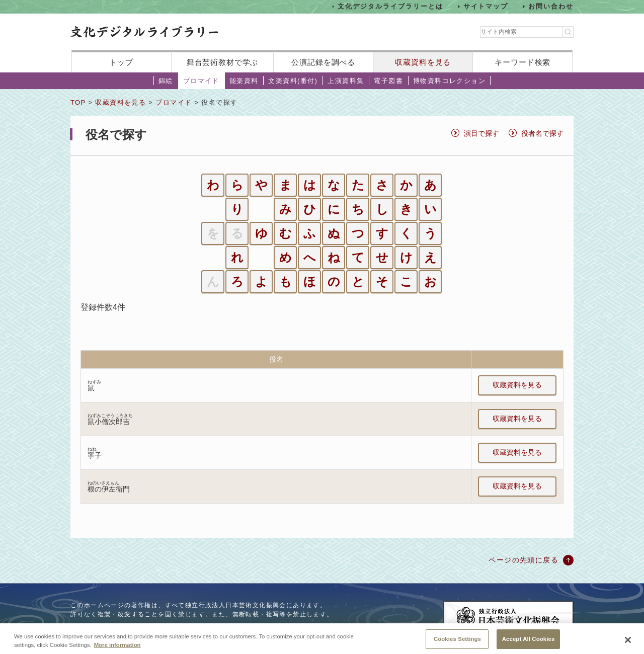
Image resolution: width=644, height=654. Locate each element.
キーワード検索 (522, 62)
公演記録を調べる (323, 62)
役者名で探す (542, 133)
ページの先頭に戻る (524, 560)
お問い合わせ (551, 6)
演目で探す (481, 133)
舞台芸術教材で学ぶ (223, 62)
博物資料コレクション (449, 81)
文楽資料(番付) (293, 81)
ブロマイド (201, 81)
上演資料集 (346, 81)
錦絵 (166, 81)
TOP (78, 102)
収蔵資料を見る (423, 62)
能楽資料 (244, 81)
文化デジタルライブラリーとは (390, 6)
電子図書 (388, 81)
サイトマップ (486, 6)
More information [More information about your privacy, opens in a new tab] (117, 650)
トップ (121, 62)
